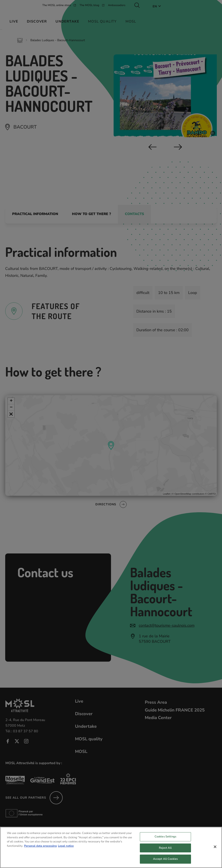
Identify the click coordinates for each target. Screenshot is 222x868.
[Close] (215, 850)
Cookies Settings (165, 840)
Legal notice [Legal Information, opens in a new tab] (66, 850)
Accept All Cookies (165, 863)
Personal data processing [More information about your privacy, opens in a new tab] (40, 850)
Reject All (165, 852)
